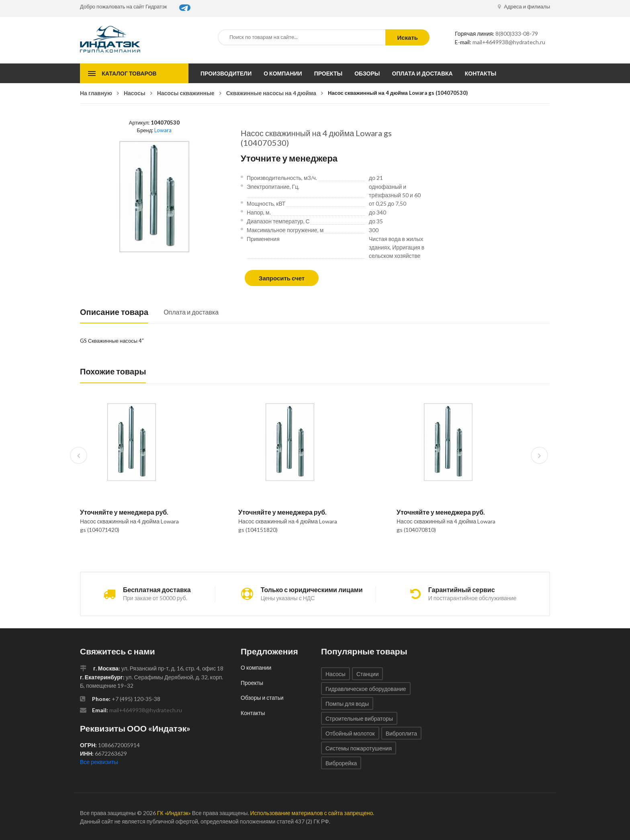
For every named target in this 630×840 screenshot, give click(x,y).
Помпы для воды (347, 704)
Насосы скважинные (186, 93)
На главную (96, 93)
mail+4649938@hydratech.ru (509, 42)
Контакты (481, 73)
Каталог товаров (129, 73)
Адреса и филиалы (524, 6)
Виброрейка (341, 763)
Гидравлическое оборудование (366, 689)
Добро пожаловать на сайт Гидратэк (124, 6)
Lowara (163, 130)
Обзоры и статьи (262, 698)
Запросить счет (282, 278)
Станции (368, 674)
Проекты (328, 73)
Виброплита (401, 733)
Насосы (135, 93)
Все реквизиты (99, 762)
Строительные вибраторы (359, 718)
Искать (407, 37)
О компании (283, 73)
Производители (226, 73)
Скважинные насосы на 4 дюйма (271, 93)
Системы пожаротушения (359, 748)
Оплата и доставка (422, 73)
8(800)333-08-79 (517, 34)
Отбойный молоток (350, 733)
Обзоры (367, 73)
